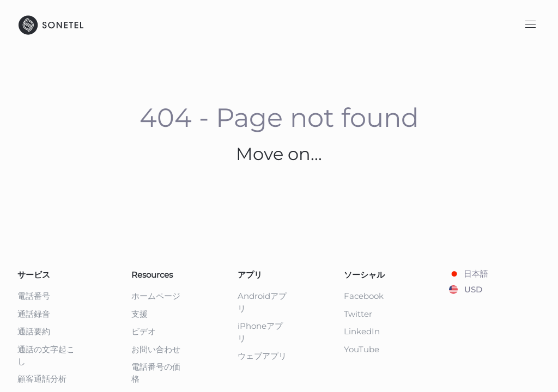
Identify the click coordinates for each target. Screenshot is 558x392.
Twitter (358, 314)
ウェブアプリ (262, 356)
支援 (139, 314)
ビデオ (144, 331)
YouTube (362, 349)
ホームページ (156, 296)
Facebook (364, 296)
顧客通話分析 (42, 379)
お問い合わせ (156, 349)
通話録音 (34, 314)
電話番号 (34, 296)
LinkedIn (362, 331)
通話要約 (34, 331)
